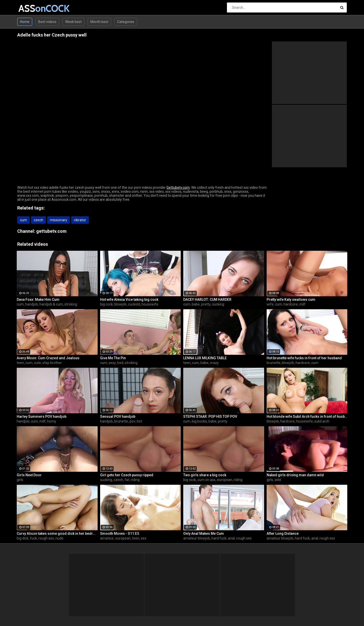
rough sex (46, 538)
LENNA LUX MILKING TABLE (205, 358)
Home (25, 22)
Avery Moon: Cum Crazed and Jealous (48, 358)
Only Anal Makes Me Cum (204, 533)
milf (302, 304)
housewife (150, 304)
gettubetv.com (51, 231)
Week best (73, 22)
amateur (107, 538)
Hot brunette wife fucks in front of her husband (304, 358)
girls (20, 480)
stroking (71, 304)
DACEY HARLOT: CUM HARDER (207, 299)
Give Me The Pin (113, 358)
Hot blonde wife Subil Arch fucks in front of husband (307, 416)
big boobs (199, 421)
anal (231, 538)
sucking (218, 304)
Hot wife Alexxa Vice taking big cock (129, 299)
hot (139, 421)
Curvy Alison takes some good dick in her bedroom (57, 533)
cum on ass (206, 480)
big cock (106, 304)
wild (278, 480)
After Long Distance (283, 533)
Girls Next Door (29, 475)
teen (20, 363)
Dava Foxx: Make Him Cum (38, 299)
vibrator (80, 220)
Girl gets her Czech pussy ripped (127, 475)
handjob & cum (51, 304)
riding (135, 480)
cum (23, 220)
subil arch (322, 421)
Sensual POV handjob (118, 416)
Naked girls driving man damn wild (295, 475)
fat (127, 480)
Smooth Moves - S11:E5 (120, 533)
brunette (273, 363)
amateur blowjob (197, 538)
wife (270, 304)
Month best (99, 22)
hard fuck (219, 538)
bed (120, 363)
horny (52, 421)
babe (196, 304)
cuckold (134, 304)
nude (59, 538)
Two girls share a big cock (205, 475)
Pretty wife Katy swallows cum (291, 299)
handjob (32, 304)
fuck (33, 538)
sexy (112, 363)
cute (37, 363)
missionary (59, 220)
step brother (52, 363)
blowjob (120, 304)
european (225, 480)
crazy (214, 363)
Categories (126, 22)
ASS (32, 8)
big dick (23, 538)
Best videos (47, 22)
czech (38, 220)
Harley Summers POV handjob (42, 416)
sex (144, 538)
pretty (206, 304)
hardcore (291, 304)
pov (132, 421)
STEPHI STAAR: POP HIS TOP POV (210, 416)
